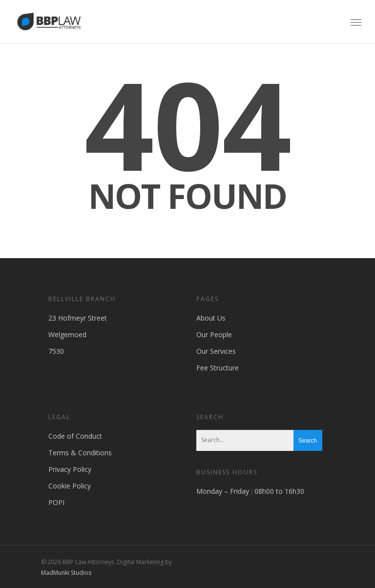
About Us (211, 318)
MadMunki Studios (66, 573)
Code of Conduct (75, 436)
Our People (214, 335)
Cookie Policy (70, 486)
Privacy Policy (70, 469)
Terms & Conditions (80, 453)
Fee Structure (218, 368)
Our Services (216, 351)
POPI (56, 502)
